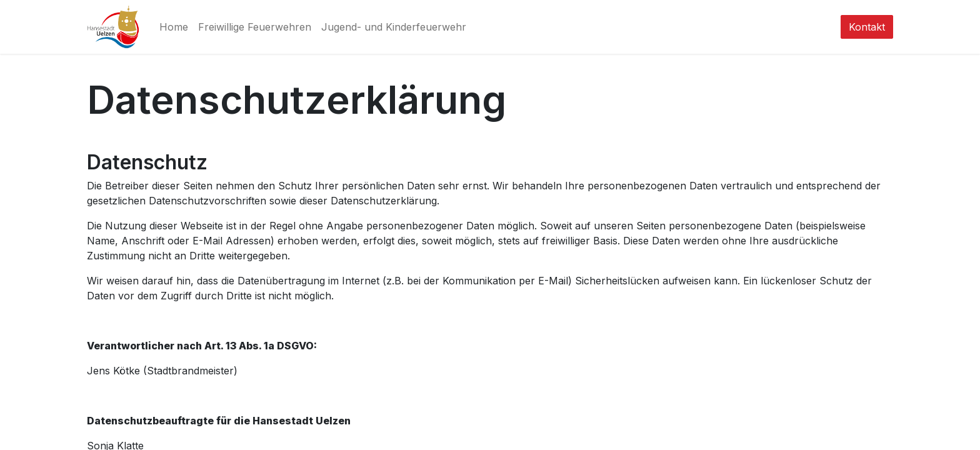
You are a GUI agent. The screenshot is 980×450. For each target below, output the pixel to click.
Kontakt (867, 27)
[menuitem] (174, 27)
